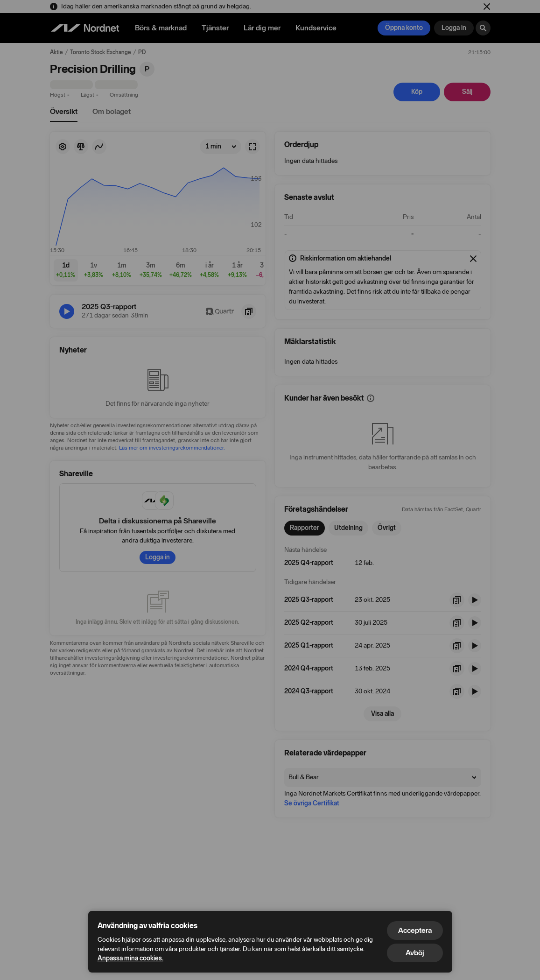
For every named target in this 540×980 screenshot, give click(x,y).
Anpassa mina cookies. (130, 958)
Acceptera (415, 930)
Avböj (415, 953)
